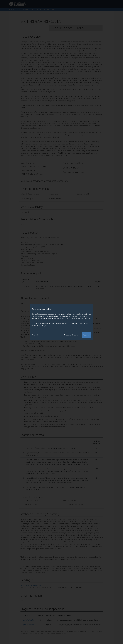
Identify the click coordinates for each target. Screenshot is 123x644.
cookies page (40, 326)
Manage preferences (71, 335)
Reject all (35, 335)
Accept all (86, 335)
